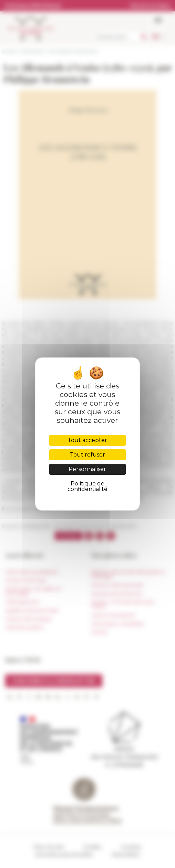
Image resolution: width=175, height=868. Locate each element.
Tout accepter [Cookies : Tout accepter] (87, 440)
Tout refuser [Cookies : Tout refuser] (87, 455)
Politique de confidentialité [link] (87, 486)
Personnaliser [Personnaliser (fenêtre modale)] (87, 469)
